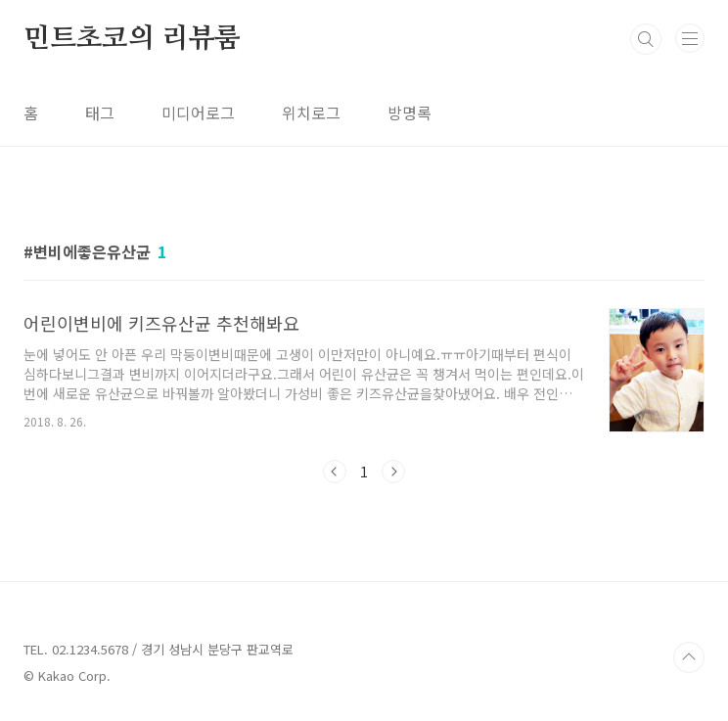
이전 (335, 472)
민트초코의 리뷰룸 (132, 39)
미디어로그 (198, 113)
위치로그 (311, 113)
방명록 (409, 113)
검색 (646, 39)
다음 (393, 472)
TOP (689, 657)
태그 (100, 113)
